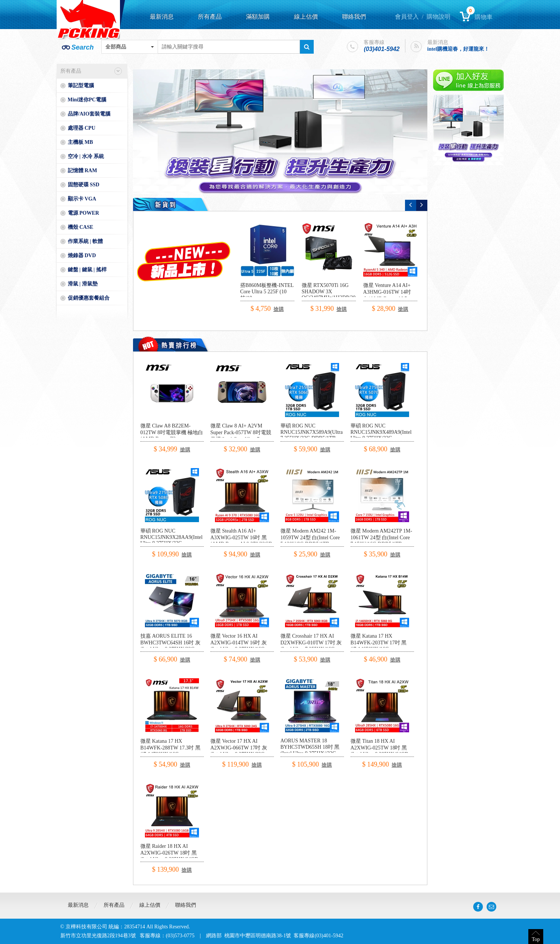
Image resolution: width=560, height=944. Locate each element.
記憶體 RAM (83, 171)
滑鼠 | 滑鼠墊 (83, 284)
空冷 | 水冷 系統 (86, 156)
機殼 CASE (81, 227)
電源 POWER (83, 213)
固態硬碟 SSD (84, 185)
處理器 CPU (82, 128)
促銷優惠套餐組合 (89, 298)
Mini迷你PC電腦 (87, 100)
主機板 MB (80, 142)
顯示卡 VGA (82, 199)
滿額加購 (258, 17)
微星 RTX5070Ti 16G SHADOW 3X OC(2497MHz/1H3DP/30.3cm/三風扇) (335, 295)
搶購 (279, 309)
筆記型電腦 (81, 86)
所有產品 (210, 17)
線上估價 (306, 17)
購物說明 (439, 17)
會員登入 (407, 17)
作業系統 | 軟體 (85, 241)
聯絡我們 (354, 17)
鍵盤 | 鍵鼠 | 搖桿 (87, 270)
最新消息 (162, 17)
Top (536, 939)
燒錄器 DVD (82, 255)
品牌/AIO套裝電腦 (89, 114)
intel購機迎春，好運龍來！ (458, 49)
